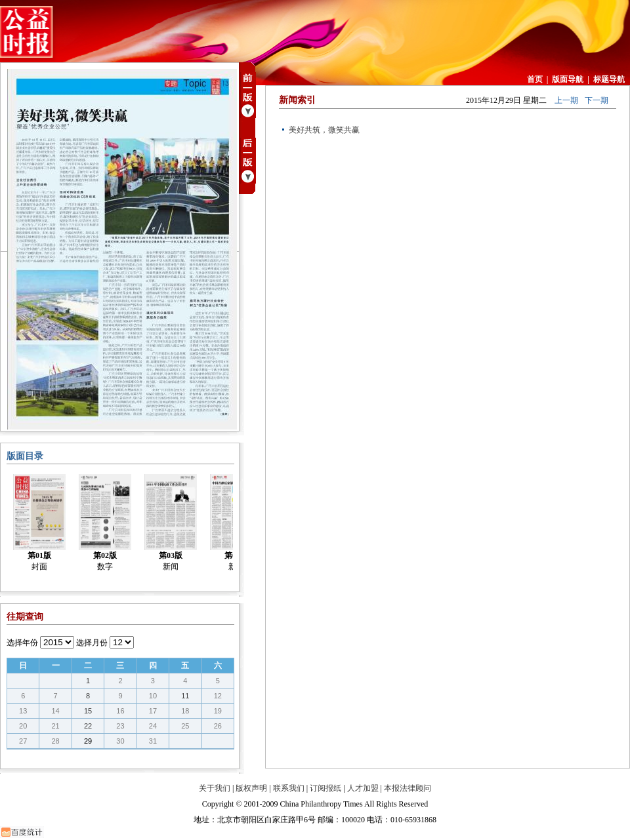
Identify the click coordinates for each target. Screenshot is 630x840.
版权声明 (251, 788)
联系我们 (289, 788)
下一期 (597, 100)
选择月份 (92, 643)
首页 (535, 79)
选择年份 (22, 643)
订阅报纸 (325, 788)
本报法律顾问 (408, 788)
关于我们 (215, 788)
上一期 (566, 100)
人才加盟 (363, 788)
